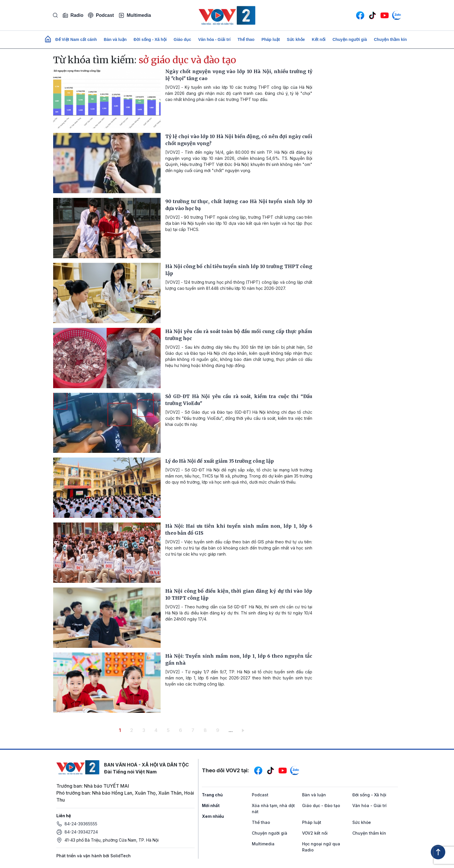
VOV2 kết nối (315, 833)
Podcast (101, 15)
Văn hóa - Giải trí (214, 39)
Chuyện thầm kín (390, 39)
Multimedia (135, 15)
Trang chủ (212, 795)
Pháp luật (271, 39)
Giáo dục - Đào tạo (321, 805)
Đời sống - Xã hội (150, 39)
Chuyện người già (350, 39)
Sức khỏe (296, 39)
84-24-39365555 (81, 824)
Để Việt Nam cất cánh (76, 39)
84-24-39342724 (81, 832)
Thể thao (246, 39)
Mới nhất (211, 805)
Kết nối (319, 39)
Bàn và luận (115, 39)
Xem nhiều (213, 816)
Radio (73, 15)
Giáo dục (182, 39)
